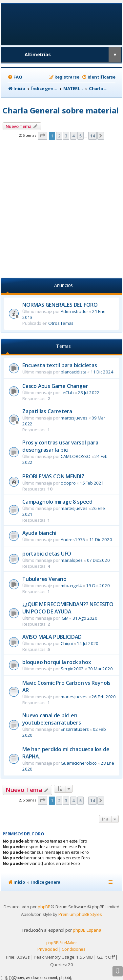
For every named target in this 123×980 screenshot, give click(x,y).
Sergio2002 (72, 669)
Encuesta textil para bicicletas (60, 365)
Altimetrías (38, 54)
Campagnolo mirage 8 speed (57, 502)
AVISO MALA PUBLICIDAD (52, 637)
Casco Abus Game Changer (55, 386)
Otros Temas (61, 323)
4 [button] (73, 136)
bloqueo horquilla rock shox (57, 662)
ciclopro (68, 483)
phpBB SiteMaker (62, 943)
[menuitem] (15, 77)
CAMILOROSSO (76, 456)
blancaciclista (73, 372)
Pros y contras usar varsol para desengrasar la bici (60, 446)
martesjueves (74, 418)
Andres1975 (73, 539)
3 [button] (66, 136)
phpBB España (87, 930)
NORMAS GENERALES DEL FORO (60, 305)
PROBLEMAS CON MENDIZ (53, 476)
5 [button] (81, 136)
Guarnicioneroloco (79, 763)
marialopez (72, 560)
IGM (64, 618)
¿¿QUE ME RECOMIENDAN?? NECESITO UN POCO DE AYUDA (68, 608)
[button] (43, 136)
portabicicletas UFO (47, 554)
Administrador (74, 311)
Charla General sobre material (61, 110)
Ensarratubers (75, 729)
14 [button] (92, 136)
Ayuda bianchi (39, 533)
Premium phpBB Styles (80, 914)
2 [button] (59, 136)
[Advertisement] (61, 210)
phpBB (44, 907)
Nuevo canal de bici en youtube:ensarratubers (52, 719)
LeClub (67, 393)
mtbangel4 (71, 586)
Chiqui (67, 643)
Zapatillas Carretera (47, 411)
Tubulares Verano (44, 579)
